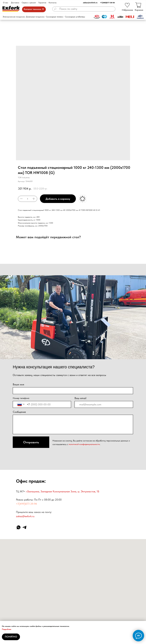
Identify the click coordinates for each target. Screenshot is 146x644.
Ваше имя (18, 384)
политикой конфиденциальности (84, 444)
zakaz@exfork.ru (90, 3)
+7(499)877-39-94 (108, 3)
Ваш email (80, 398)
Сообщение (19, 412)
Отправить (31, 442)
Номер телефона (21, 398)
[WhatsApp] (19, 527)
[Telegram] (24, 527)
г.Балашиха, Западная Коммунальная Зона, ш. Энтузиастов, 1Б (63, 491)
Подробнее (7, 629)
